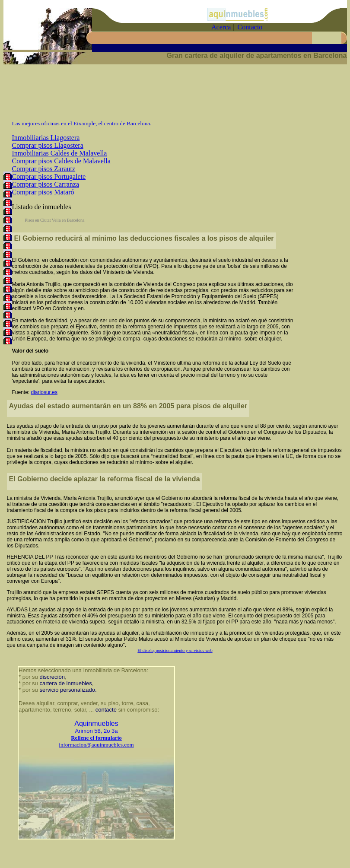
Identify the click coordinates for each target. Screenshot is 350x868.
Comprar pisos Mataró (43, 192)
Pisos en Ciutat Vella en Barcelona (55, 220)
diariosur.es (44, 392)
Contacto (249, 27)
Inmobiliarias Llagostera (46, 138)
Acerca (221, 27)
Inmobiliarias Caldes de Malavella (60, 153)
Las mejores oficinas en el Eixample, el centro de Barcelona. (82, 123)
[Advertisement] (175, 96)
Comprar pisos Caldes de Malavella (61, 161)
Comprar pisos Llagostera (48, 145)
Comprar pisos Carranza (46, 184)
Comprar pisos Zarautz (44, 169)
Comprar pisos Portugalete (49, 176)
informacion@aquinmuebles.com (96, 745)
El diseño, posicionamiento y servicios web (175, 650)
